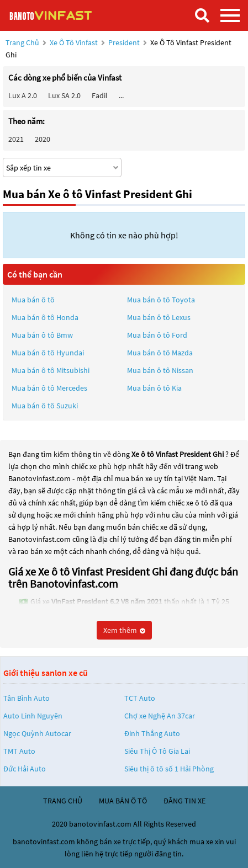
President (125, 42)
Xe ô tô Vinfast (74, 42)
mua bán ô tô (123, 801)
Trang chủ (22, 42)
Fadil (100, 95)
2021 (16, 139)
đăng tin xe (184, 801)
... (121, 95)
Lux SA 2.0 (64, 95)
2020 (43, 139)
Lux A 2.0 (23, 95)
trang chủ (63, 801)
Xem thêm (124, 630)
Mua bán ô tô (33, 300)
